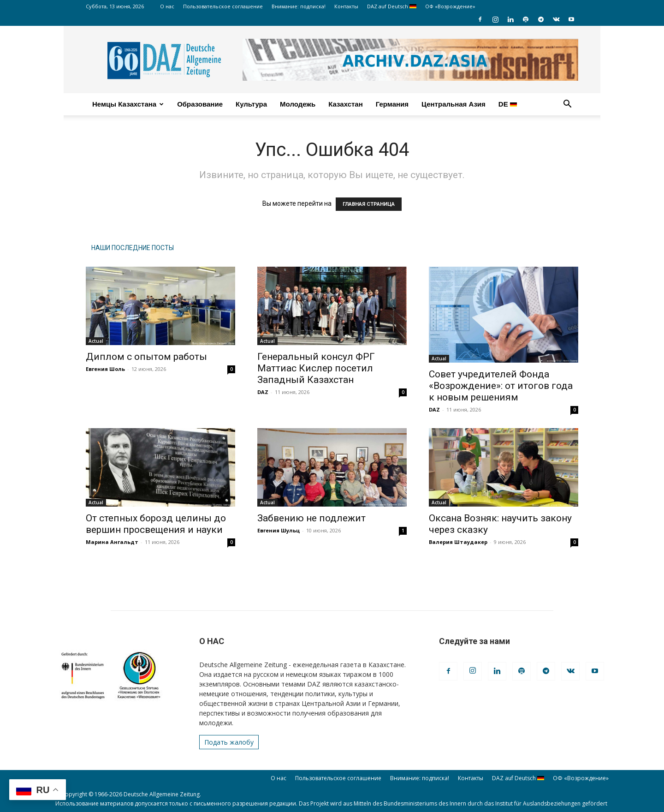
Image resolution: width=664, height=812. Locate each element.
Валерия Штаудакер (458, 542)
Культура (251, 104)
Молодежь (298, 104)
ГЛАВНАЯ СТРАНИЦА (369, 204)
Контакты (346, 6)
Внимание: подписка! (299, 6)
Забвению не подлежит (311, 518)
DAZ (263, 392)
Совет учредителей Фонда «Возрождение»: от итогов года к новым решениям (501, 386)
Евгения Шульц (279, 530)
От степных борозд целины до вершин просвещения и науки (156, 524)
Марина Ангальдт (112, 542)
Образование (200, 104)
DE (508, 104)
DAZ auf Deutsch (392, 6)
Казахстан (346, 104)
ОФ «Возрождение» (450, 6)
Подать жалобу (229, 742)
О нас (167, 6)
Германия (392, 104)
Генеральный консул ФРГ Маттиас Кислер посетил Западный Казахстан (316, 368)
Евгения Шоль (105, 369)
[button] (567, 105)
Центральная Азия (454, 104)
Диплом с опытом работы (146, 357)
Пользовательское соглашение (223, 6)
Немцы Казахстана (128, 104)
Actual (96, 341)
